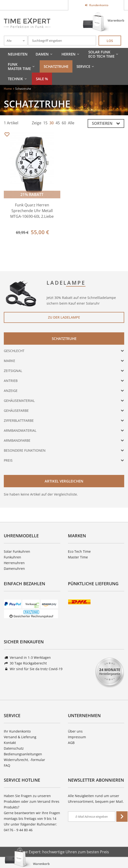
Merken (7, 135)
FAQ (7, 765)
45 (58, 123)
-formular (38, 760)
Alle (71, 123)
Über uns (75, 731)
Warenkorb (116, 20)
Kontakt (10, 743)
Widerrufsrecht (16, 760)
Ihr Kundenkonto (17, 731)
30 (52, 123)
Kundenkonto (98, 5)
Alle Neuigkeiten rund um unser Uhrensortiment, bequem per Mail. (96, 799)
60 (64, 123)
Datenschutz (14, 748)
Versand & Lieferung (20, 737)
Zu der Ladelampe (64, 317)
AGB (71, 743)
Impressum (77, 737)
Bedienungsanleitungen (23, 754)
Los (110, 41)
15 (45, 123)
